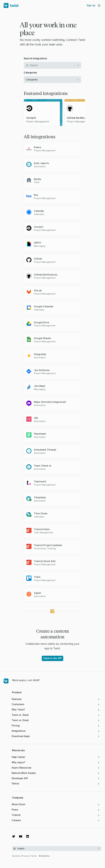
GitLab (38, 291)
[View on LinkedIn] (28, 836)
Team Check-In (43, 466)
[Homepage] (6, 681)
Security (16, 856)
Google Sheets (42, 338)
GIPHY (38, 243)
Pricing (56, 726)
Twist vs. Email (56, 720)
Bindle (37, 179)
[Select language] (57, 849)
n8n (36, 418)
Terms (34, 856)
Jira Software (42, 370)
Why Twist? (56, 710)
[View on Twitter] (14, 836)
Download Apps (56, 736)
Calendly (39, 211)
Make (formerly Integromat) (50, 402)
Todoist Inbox (42, 529)
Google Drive (41, 322)
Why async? (56, 762)
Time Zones (41, 513)
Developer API (56, 778)
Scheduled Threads (45, 450)
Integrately (40, 354)
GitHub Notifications (46, 275)
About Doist (56, 804)
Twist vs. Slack (56, 715)
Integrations (56, 731)
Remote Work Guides (56, 773)
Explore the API (52, 658)
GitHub (38, 259)
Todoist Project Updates (48, 545)
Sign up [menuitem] (91, 5)
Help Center (56, 757)
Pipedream (40, 434)
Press (56, 810)
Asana (37, 147)
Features (56, 699)
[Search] (78, 65)
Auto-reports (41, 163)
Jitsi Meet (40, 386)
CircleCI (39, 227)
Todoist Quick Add (45, 561)
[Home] (11, 5)
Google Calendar (44, 306)
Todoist (56, 815)
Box (36, 195)
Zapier (38, 593)
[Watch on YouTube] (21, 836)
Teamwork (40, 482)
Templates (40, 497)
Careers (56, 820)
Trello (37, 577)
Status (56, 784)
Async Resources (56, 768)
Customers (56, 704)
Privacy (25, 856)
